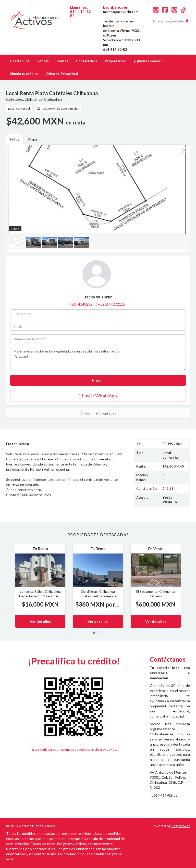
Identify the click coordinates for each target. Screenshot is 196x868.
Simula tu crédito (24, 74)
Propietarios (115, 61)
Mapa (33, 139)
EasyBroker (181, 826)
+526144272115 (112, 304)
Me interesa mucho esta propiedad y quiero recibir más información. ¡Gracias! (98, 359)
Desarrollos (20, 61)
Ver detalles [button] (40, 621)
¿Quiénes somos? (148, 61)
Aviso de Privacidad (62, 74)
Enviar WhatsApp (98, 396)
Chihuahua (34, 99)
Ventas (43, 61)
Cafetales (15, 99)
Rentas (63, 61)
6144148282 (80, 20)
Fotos (15, 139)
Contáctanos (87, 61)
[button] (7, 586)
